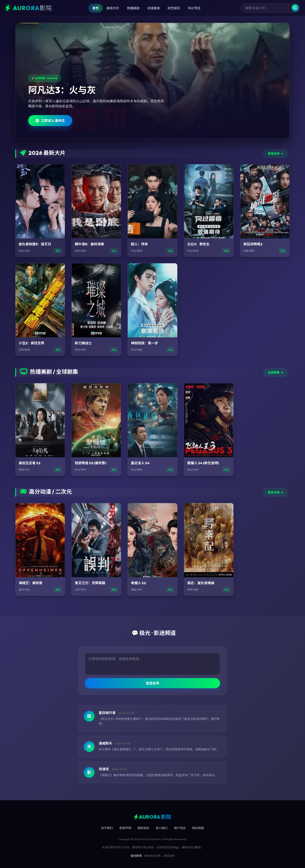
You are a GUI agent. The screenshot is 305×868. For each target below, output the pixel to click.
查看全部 (275, 154)
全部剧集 (275, 372)
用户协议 (180, 828)
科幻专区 (194, 8)
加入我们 (162, 828)
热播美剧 (133, 8)
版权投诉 (143, 828)
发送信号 (152, 683)
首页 (96, 8)
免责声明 (125, 828)
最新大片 (113, 8)
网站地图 (198, 828)
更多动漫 (275, 492)
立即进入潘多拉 (50, 121)
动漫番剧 (154, 8)
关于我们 (107, 828)
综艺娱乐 (174, 8)
